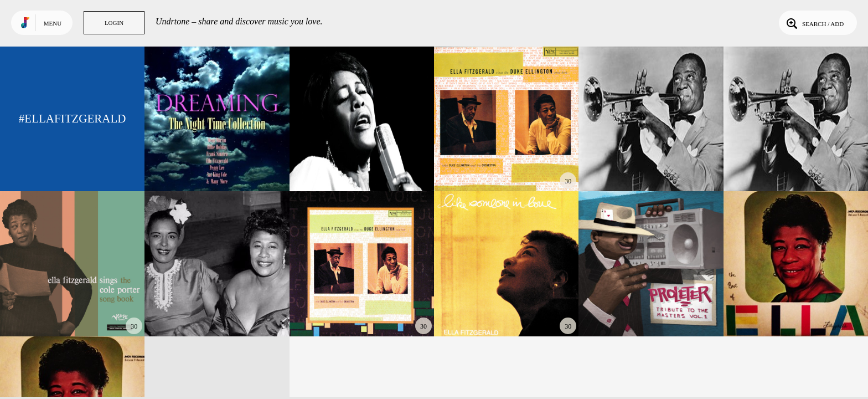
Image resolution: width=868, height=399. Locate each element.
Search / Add (814, 23)
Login (114, 23)
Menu (53, 23)
